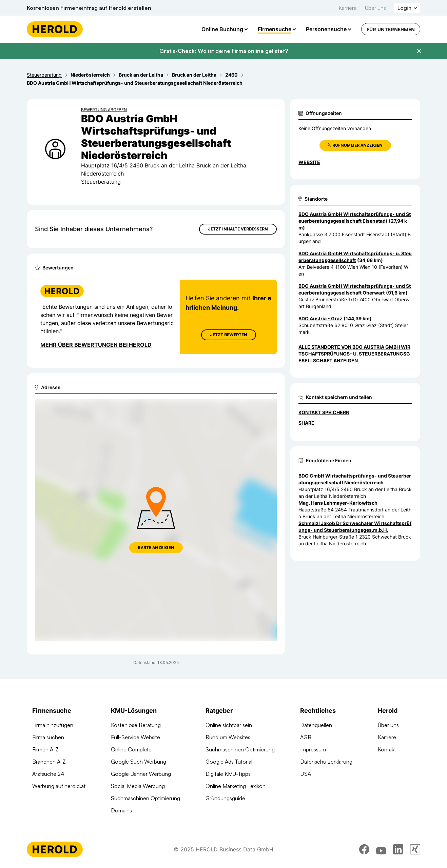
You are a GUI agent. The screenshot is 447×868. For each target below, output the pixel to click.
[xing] (415, 849)
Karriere (348, 8)
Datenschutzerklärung (326, 762)
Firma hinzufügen (53, 725)
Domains (121, 810)
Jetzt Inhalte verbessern (238, 229)
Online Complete (131, 749)
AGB (306, 737)
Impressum (313, 749)
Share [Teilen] (306, 423)
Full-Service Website (135, 737)
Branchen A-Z (49, 762)
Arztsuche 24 (48, 774)
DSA (306, 774)
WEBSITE (309, 162)
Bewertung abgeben (104, 110)
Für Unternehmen (391, 29)
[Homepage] (55, 29)
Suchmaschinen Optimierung (145, 798)
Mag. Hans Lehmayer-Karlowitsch (338, 503)
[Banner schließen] (419, 51)
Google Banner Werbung (141, 774)
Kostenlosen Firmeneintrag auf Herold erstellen (89, 8)
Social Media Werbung (138, 786)
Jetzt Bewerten (229, 335)
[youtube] (381, 849)
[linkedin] (398, 849)
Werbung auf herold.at (59, 786)
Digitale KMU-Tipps (228, 774)
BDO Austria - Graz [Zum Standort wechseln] (320, 318)
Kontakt (387, 749)
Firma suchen (48, 737)
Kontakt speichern (324, 412)
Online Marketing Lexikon (236, 786)
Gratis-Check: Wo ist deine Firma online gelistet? (224, 51)
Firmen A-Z (45, 749)
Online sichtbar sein (229, 725)
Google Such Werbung (139, 762)
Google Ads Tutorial (229, 762)
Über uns (375, 8)
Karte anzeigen (156, 548)
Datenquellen (316, 725)
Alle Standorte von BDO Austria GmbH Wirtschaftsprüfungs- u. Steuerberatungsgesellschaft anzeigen (354, 354)
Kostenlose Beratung (136, 725)
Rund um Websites (228, 737)
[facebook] (364, 849)
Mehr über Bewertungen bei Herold (96, 345)
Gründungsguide (225, 798)
